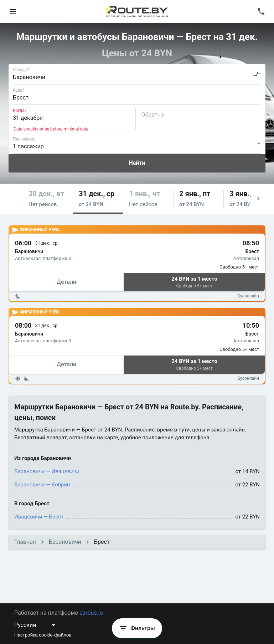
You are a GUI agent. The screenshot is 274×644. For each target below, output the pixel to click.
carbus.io (91, 613)
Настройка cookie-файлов (43, 635)
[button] (48, 199)
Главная (25, 542)
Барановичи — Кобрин (42, 485)
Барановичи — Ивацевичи (47, 471)
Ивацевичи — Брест (39, 517)
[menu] (13, 11)
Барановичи (65, 542)
